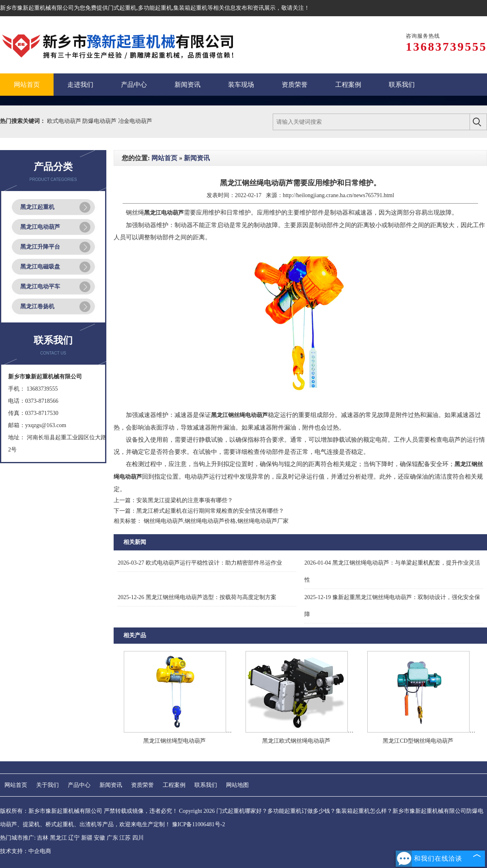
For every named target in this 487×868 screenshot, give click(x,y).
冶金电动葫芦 (135, 121)
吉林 (43, 838)
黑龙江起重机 (37, 207)
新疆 (87, 838)
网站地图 (237, 785)
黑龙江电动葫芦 (40, 227)
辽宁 (74, 838)
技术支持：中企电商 (26, 851)
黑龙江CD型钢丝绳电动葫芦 (418, 741)
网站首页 (164, 158)
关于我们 (47, 785)
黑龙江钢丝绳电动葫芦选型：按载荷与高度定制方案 (197, 597)
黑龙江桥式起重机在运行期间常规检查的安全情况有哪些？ (210, 511)
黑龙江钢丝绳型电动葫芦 (175, 741)
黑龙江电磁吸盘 (40, 267)
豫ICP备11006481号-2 (199, 824)
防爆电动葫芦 (100, 121)
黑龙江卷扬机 (37, 306)
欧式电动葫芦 (65, 121)
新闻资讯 (197, 158)
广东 (112, 838)
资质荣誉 (142, 785)
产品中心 (79, 785)
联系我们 (206, 785)
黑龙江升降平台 (40, 247)
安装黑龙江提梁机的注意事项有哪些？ (185, 500)
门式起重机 (122, 8)
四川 (138, 838)
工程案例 (174, 785)
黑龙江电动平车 (40, 287)
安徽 (99, 838)
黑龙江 (58, 838)
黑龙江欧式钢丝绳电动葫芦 (296, 741)
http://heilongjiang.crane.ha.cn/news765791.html (339, 195)
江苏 (125, 838)
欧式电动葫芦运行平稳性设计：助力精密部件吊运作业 (200, 563)
